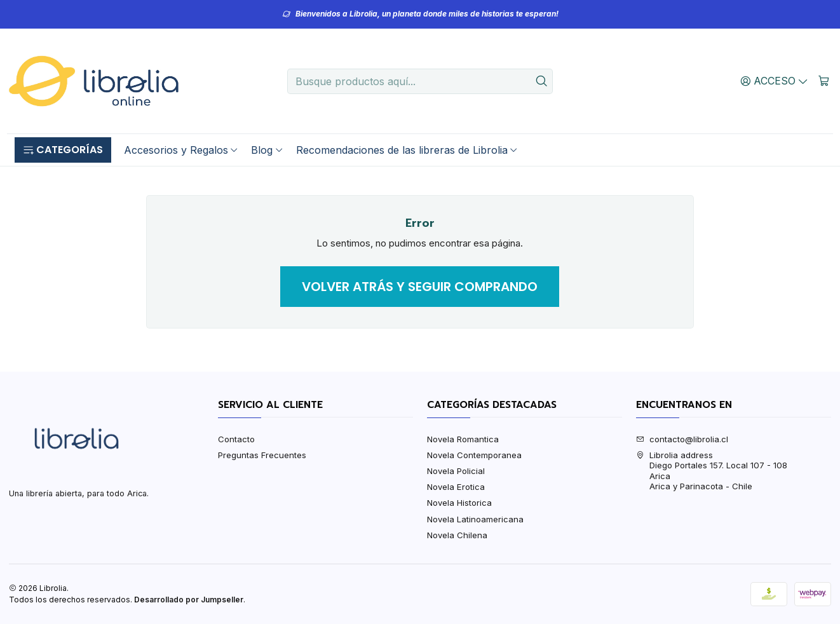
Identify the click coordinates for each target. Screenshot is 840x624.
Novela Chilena (457, 535)
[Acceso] (775, 81)
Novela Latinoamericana (475, 519)
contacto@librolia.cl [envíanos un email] (682, 439)
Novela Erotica (456, 487)
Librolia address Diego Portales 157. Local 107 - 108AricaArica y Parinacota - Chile (712, 471)
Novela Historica (459, 503)
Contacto (236, 439)
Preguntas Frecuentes (262, 455)
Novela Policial (456, 471)
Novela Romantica (463, 439)
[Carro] (824, 81)
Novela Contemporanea (474, 455)
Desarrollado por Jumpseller (189, 600)
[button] (63, 150)
